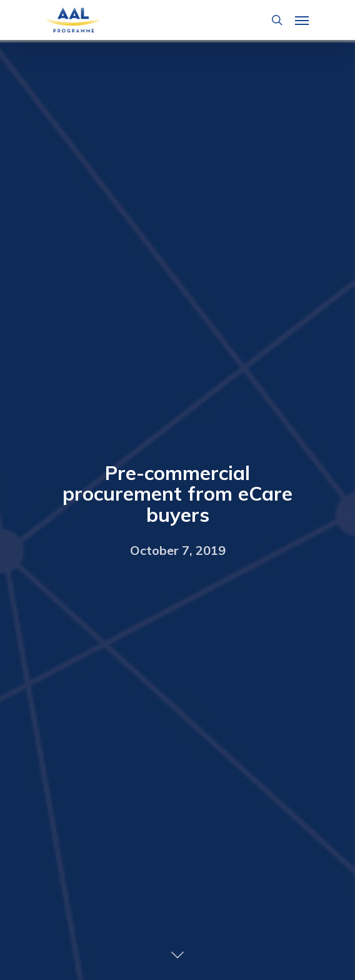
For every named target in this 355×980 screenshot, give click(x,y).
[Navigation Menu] (302, 20)
